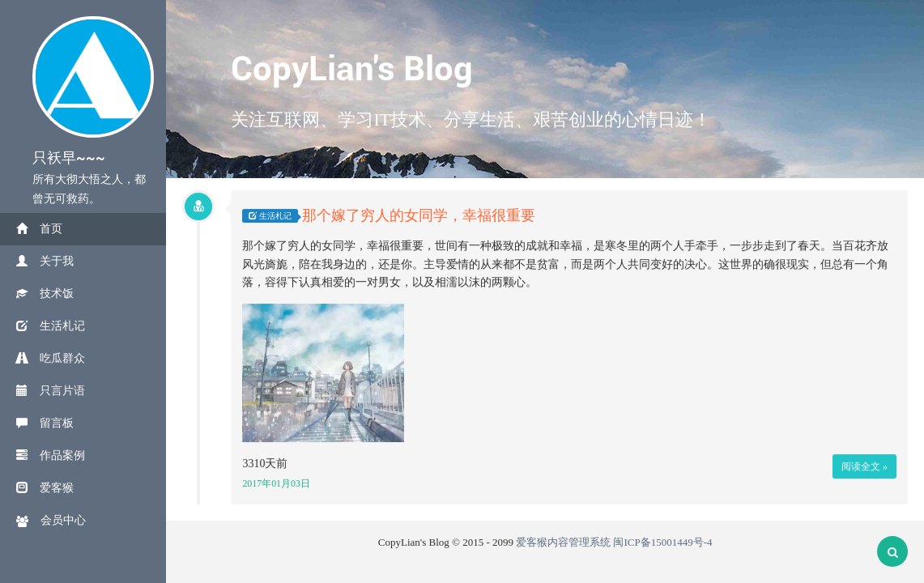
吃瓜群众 (51, 358)
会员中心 (51, 521)
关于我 (45, 261)
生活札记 (51, 326)
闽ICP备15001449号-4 (662, 542)
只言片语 (51, 391)
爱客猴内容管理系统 (563, 542)
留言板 (45, 423)
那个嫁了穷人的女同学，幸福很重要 (419, 216)
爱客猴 (45, 488)
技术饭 (45, 294)
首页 (39, 229)
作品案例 (51, 455)
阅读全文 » (864, 466)
